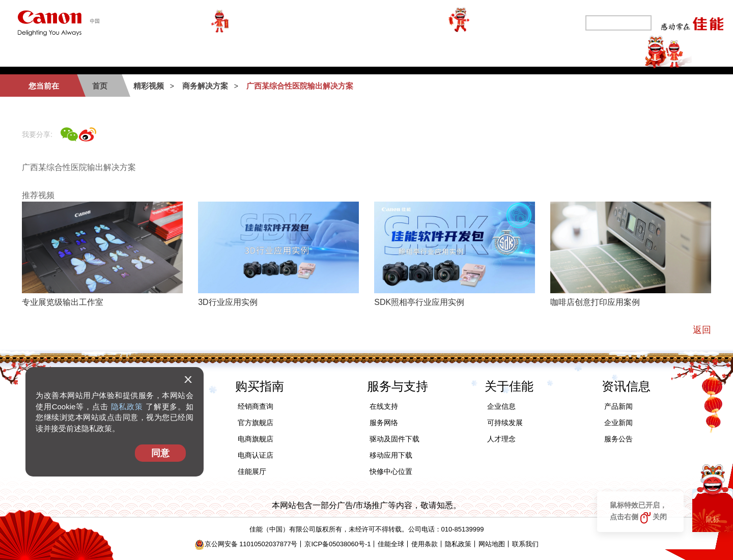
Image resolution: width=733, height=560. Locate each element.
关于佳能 (558, 54)
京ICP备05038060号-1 (337, 544)
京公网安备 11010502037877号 (246, 544)
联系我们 (525, 544)
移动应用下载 (391, 455)
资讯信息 (626, 386)
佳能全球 (391, 544)
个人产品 (110, 54)
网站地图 (492, 544)
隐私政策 (127, 407)
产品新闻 (618, 406)
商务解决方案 (273, 54)
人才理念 (501, 439)
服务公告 (618, 439)
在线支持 (384, 406)
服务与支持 (415, 54)
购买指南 (346, 54)
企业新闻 (618, 423)
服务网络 (384, 423)
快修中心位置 (391, 471)
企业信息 (501, 406)
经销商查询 (256, 406)
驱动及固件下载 (394, 439)
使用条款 (425, 544)
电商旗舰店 (256, 439)
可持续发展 (489, 54)
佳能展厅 (252, 471)
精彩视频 (623, 54)
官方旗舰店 (256, 423)
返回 (702, 330)
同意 (160, 453)
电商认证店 (256, 455)
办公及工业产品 (187, 54)
